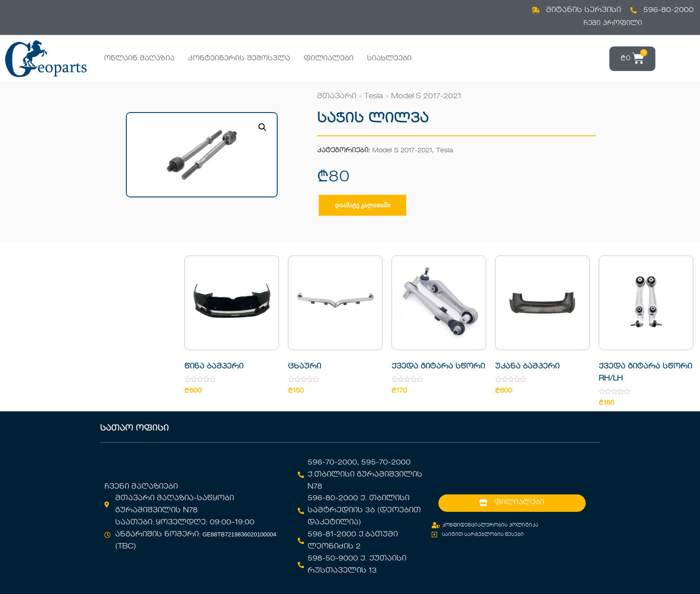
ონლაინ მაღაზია (139, 59)
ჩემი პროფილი (613, 23)
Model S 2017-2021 (426, 96)
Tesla (374, 96)
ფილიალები (329, 59)
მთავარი (337, 96)
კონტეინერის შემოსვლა (239, 59)
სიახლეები (389, 59)
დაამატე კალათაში (362, 205)
